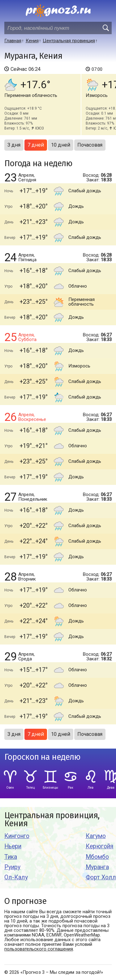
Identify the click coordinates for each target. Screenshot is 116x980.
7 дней (36, 145)
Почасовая (90, 145)
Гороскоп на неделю (42, 757)
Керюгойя (100, 846)
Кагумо (96, 836)
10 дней (61, 145)
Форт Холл (101, 877)
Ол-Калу (16, 877)
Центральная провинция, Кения (52, 820)
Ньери (13, 846)
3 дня (14, 145)
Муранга (97, 867)
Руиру (12, 867)
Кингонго (17, 836)
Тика (11, 857)
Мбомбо (97, 857)
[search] (105, 28)
